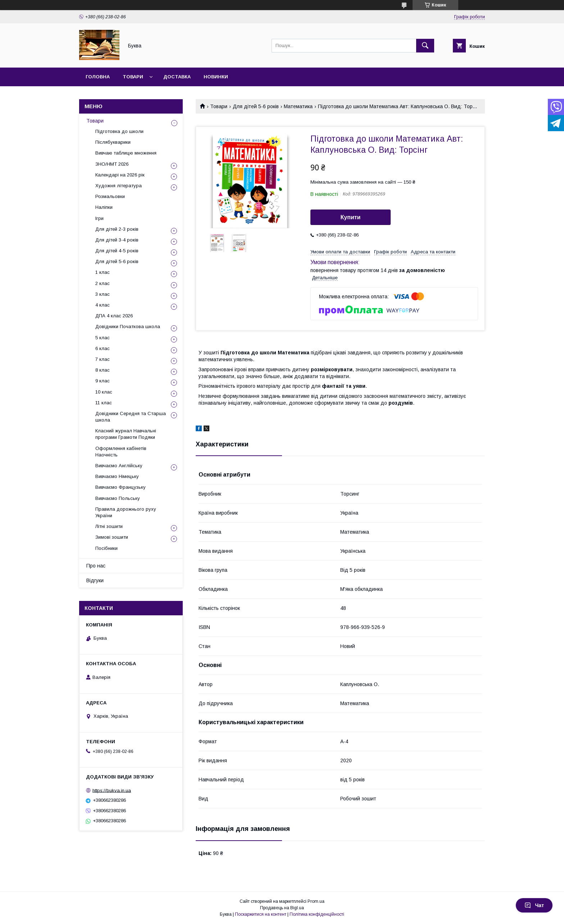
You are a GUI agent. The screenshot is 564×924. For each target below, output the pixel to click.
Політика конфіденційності (317, 914)
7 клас (103, 359)
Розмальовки (110, 196)
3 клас (103, 294)
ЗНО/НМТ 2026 (112, 164)
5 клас (103, 338)
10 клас (104, 392)
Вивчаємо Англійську (119, 466)
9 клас (103, 381)
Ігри (99, 218)
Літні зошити (109, 526)
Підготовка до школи (119, 131)
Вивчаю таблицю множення (126, 153)
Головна (98, 77)
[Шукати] (425, 46)
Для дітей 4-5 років (117, 251)
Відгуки (95, 580)
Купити (351, 217)
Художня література (119, 186)
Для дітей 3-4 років (117, 240)
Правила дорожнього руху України (126, 512)
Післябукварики (113, 142)
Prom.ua (316, 901)
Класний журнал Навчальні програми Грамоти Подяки (126, 434)
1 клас (103, 272)
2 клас (103, 283)
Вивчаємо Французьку (120, 487)
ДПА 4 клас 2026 (114, 316)
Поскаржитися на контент (261, 914)
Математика (298, 106)
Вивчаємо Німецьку (117, 476)
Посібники (106, 548)
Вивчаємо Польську (118, 498)
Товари (133, 77)
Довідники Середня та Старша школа (131, 417)
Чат (534, 905)
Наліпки (104, 207)
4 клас (103, 305)
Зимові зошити (112, 537)
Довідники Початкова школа (128, 327)
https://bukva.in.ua (112, 790)
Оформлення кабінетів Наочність (121, 452)
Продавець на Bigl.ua (282, 908)
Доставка (177, 77)
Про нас (96, 566)
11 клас (104, 403)
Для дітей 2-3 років (117, 229)
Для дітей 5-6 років (256, 106)
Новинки (216, 77)
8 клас (103, 370)
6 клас (103, 348)
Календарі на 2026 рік (120, 175)
